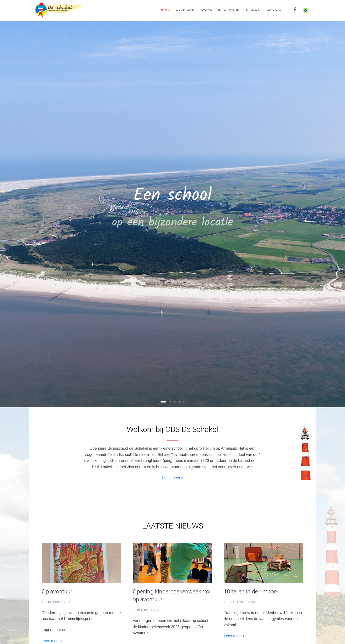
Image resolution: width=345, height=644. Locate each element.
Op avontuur (57, 592)
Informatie (229, 10)
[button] (163, 402)
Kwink (207, 10)
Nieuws (253, 10)
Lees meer (172, 478)
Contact (275, 10)
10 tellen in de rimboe (250, 592)
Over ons (185, 10)
